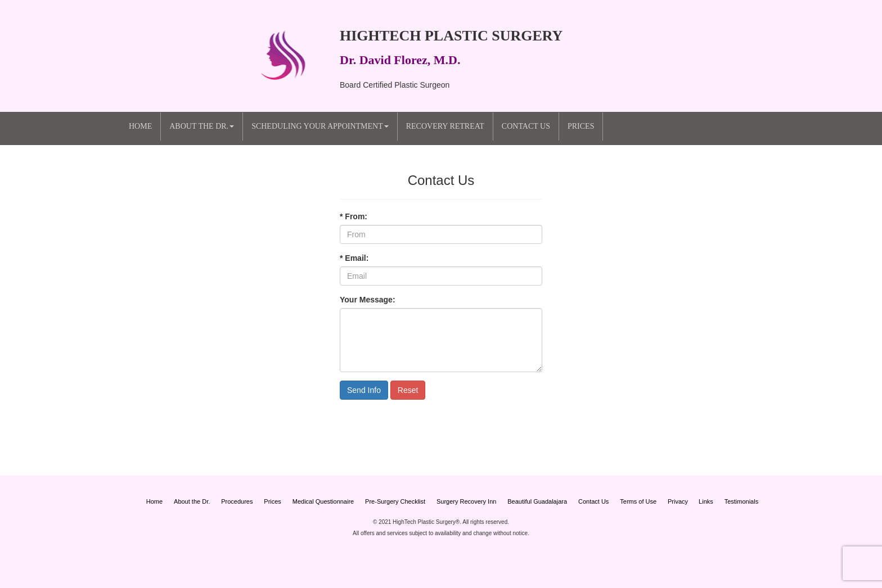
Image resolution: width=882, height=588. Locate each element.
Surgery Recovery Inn (466, 501)
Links (706, 501)
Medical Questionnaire (323, 501)
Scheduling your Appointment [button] (320, 126)
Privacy (679, 501)
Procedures (237, 501)
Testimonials (742, 501)
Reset (408, 390)
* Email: (354, 258)
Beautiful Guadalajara (537, 501)
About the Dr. (192, 501)
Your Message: (368, 300)
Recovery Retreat (445, 126)
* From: (354, 216)
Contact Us (526, 126)
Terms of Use (638, 501)
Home (140, 126)
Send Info (364, 390)
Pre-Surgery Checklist (395, 501)
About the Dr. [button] (202, 126)
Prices (581, 126)
